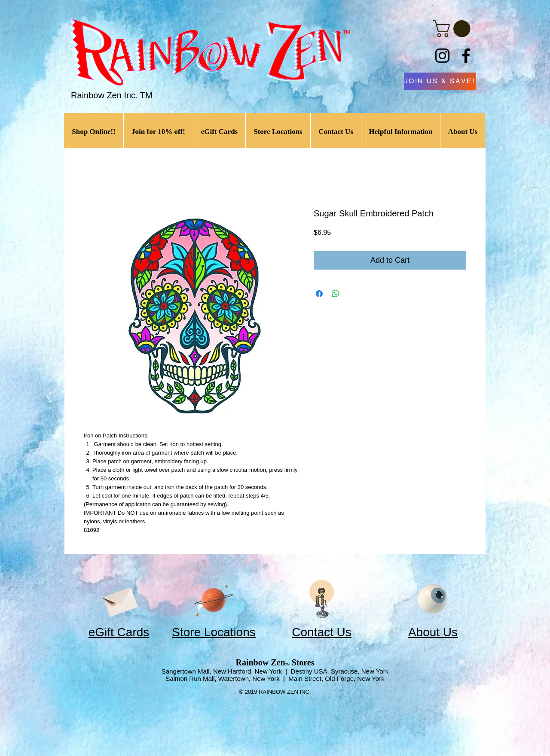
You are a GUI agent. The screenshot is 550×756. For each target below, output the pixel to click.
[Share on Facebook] (319, 294)
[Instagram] (442, 56)
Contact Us (322, 632)
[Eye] (433, 599)
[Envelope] (119, 599)
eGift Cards (119, 632)
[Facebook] (466, 56)
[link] (454, 29)
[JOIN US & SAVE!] (440, 81)
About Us (433, 632)
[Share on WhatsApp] (336, 294)
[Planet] (214, 599)
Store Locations (214, 632)
